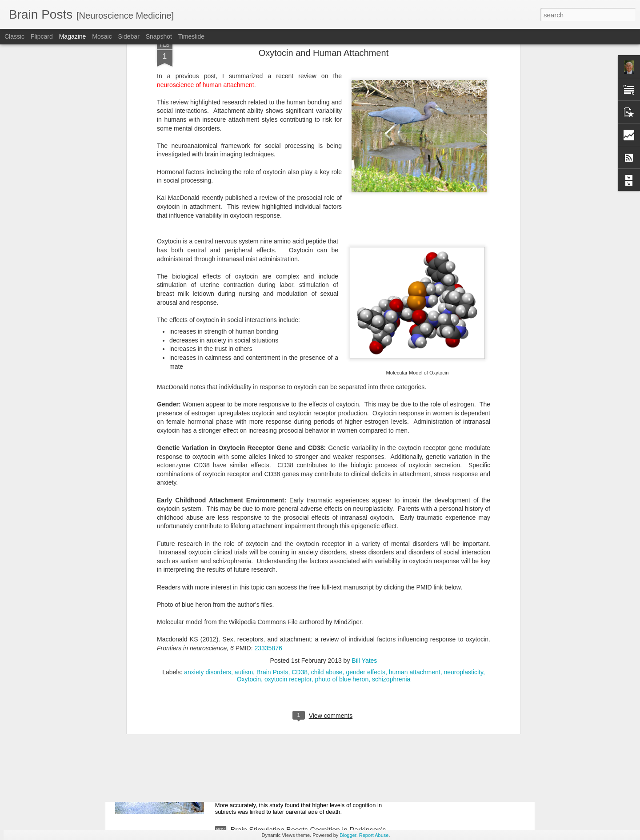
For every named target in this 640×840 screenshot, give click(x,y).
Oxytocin (249, 545)
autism (244, 537)
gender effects (365, 537)
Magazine (73, 36)
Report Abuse (374, 835)
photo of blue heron (342, 545)
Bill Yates (364, 526)
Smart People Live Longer (272, 729)
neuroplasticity (463, 537)
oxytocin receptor (288, 545)
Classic (14, 36)
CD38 (300, 537)
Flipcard (42, 36)
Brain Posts (272, 537)
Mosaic (102, 36)
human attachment (415, 537)
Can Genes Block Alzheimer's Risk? (287, 628)
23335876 (268, 514)
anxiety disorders (208, 537)
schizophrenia (391, 545)
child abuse (327, 537)
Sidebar (129, 36)
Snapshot (159, 36)
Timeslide (191, 36)
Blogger (348, 835)
